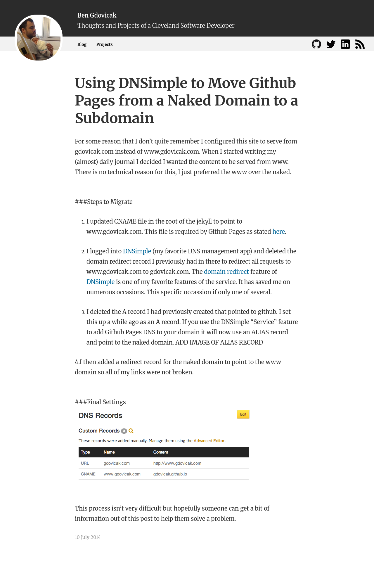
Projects (105, 44)
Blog (82, 44)
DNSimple (137, 251)
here (278, 232)
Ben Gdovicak (97, 15)
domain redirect (226, 272)
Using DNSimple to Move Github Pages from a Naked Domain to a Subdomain (187, 101)
